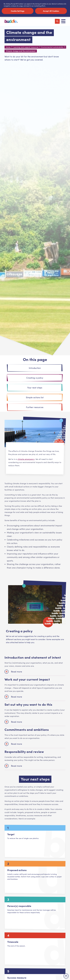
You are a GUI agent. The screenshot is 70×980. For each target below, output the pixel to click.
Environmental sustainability (52, 47)
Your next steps (35, 388)
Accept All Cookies (51, 11)
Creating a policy (35, 378)
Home (8, 47)
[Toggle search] (57, 22)
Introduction (35, 368)
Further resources (35, 408)
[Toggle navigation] (63, 22)
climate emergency (26, 459)
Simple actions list (35, 398)
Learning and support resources (26, 47)
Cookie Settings (18, 11)
